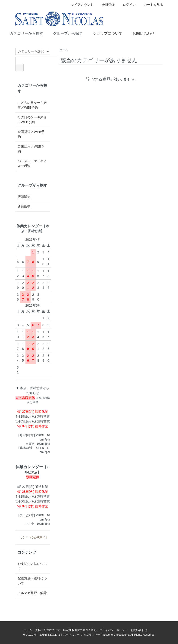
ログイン (127, 5)
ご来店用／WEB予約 (31, 149)
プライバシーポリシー (113, 630)
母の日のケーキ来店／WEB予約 (32, 120)
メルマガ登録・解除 (32, 593)
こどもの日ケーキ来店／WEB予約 (32, 105)
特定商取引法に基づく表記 (80, 630)
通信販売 (24, 206)
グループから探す (64, 33)
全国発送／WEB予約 (31, 134)
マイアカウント (80, 5)
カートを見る (151, 5)
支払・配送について (48, 630)
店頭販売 (24, 197)
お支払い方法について (32, 566)
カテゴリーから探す (23, 33)
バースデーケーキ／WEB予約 (32, 163)
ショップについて (104, 33)
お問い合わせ (140, 33)
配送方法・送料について (32, 581)
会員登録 (106, 5)
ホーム (64, 50)
